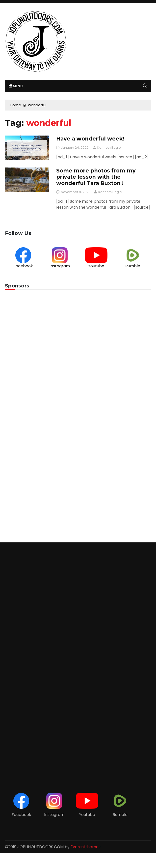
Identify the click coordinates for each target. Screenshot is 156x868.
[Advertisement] (78, 334)
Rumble (133, 266)
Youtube (96, 266)
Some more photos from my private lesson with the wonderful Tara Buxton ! (96, 177)
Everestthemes (86, 847)
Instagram (60, 266)
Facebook (23, 266)
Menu (16, 86)
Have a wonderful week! (90, 139)
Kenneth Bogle (109, 148)
